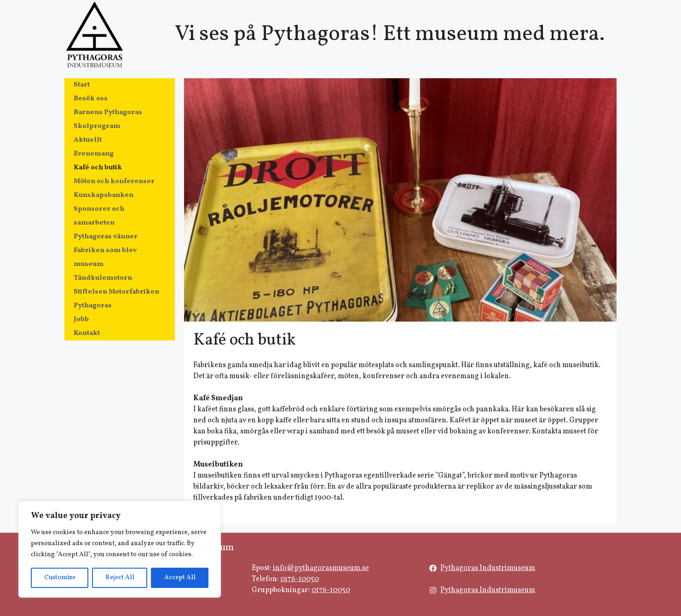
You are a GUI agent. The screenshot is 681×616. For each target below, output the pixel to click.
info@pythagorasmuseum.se (321, 568)
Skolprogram (97, 126)
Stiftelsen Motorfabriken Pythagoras (116, 299)
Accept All (180, 578)
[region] (120, 549)
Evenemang (94, 154)
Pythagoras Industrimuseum (488, 568)
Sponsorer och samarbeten (99, 216)
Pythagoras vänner (106, 237)
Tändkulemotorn (103, 278)
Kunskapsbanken (104, 195)
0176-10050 (300, 579)
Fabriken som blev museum (105, 257)
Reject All (120, 578)
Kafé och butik (98, 168)
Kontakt (87, 333)
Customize (60, 578)
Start (82, 85)
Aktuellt (88, 140)
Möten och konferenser (114, 181)
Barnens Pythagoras (108, 112)
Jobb (81, 320)
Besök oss (91, 99)
